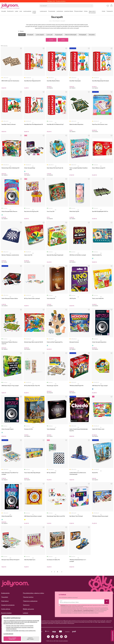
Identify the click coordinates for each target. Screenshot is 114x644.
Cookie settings (6, 609)
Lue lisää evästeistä (8, 634)
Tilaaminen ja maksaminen (30, 601)
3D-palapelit (30, 35)
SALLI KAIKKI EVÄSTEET (12, 639)
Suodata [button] (51, 40)
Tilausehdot (5, 597)
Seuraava (62, 572)
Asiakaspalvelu (5, 593)
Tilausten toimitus (28, 597)
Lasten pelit (49, 35)
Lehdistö (25, 613)
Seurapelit (63, 21)
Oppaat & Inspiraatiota (8, 605)
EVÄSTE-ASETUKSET (30, 639)
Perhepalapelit (83, 35)
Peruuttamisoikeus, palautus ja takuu (33, 593)
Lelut (50, 21)
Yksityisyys (26, 605)
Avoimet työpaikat (6, 613)
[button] (108, 6)
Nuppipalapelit (59, 35)
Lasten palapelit (40, 35)
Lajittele (63, 40)
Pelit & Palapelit (56, 21)
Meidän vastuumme (28, 609)
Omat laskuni (5, 601)
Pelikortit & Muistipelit (71, 35)
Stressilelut (92, 35)
